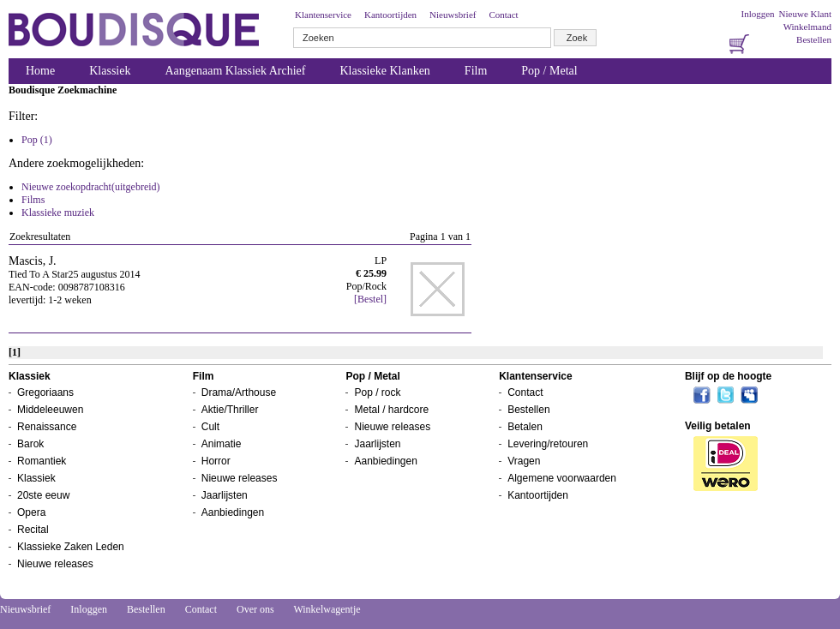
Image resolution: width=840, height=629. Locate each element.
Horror (216, 461)
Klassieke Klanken (385, 71)
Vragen (524, 461)
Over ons (255, 609)
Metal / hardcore (391, 410)
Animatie (222, 444)
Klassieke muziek (58, 213)
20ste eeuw (43, 495)
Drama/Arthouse (239, 392)
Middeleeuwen (50, 410)
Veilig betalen (718, 426)
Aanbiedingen (233, 512)
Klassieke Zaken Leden (71, 547)
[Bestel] (370, 299)
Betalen (525, 427)
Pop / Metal (549, 71)
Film (476, 71)
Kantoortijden (390, 15)
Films (33, 200)
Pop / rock (377, 392)
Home (40, 71)
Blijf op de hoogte (728, 376)
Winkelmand (807, 27)
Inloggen (757, 14)
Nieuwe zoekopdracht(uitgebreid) (91, 187)
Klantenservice (323, 15)
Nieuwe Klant (805, 14)
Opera (31, 512)
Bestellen (814, 39)
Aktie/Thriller (230, 410)
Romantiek (42, 461)
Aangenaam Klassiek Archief (235, 71)
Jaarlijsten (225, 495)
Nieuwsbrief (453, 15)
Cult (210, 427)
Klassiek (110, 71)
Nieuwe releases (55, 564)
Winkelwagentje (327, 609)
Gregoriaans (45, 392)
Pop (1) (37, 140)
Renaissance (47, 427)
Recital (33, 530)
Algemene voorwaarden (562, 478)
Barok (30, 444)
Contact (503, 15)
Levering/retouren (548, 444)
